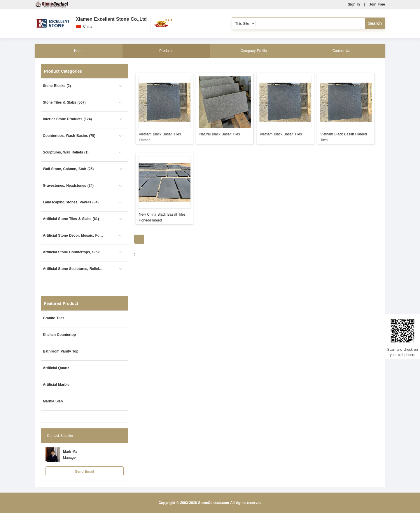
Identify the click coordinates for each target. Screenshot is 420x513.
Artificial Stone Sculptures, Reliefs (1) (73, 269)
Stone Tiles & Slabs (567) (64, 102)
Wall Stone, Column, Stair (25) (68, 169)
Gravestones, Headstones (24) (68, 186)
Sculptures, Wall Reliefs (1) (66, 152)
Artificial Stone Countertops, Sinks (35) (73, 252)
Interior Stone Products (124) (67, 119)
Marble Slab (53, 401)
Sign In (354, 4)
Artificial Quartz (56, 368)
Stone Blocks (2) (57, 86)
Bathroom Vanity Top (61, 351)
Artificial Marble (56, 385)
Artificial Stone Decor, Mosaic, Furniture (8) (73, 235)
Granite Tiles (54, 318)
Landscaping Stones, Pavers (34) (71, 202)
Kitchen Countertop (59, 335)
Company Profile (254, 51)
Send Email (85, 472)
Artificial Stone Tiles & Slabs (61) (71, 219)
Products (166, 51)
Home (79, 51)
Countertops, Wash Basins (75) (69, 136)
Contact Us (341, 51)
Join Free (377, 4)
